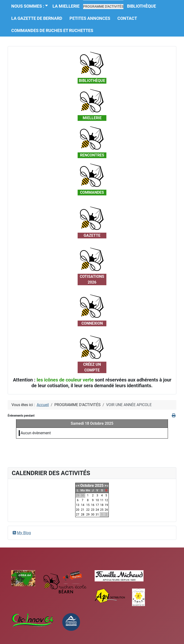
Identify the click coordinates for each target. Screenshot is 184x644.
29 (88, 515)
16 (93, 505)
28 (83, 515)
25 (102, 510)
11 (102, 500)
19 (106, 505)
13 (78, 505)
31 (97, 515)
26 (106, 510)
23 (93, 510)
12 (106, 500)
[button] (103, 6)
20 (78, 510)
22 (88, 510)
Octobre (87, 486)
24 (97, 510)
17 (97, 505)
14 (83, 505)
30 (93, 515)
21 (83, 510)
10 (97, 500)
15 (88, 505)
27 (78, 515)
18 (102, 505)
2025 (99, 486)
